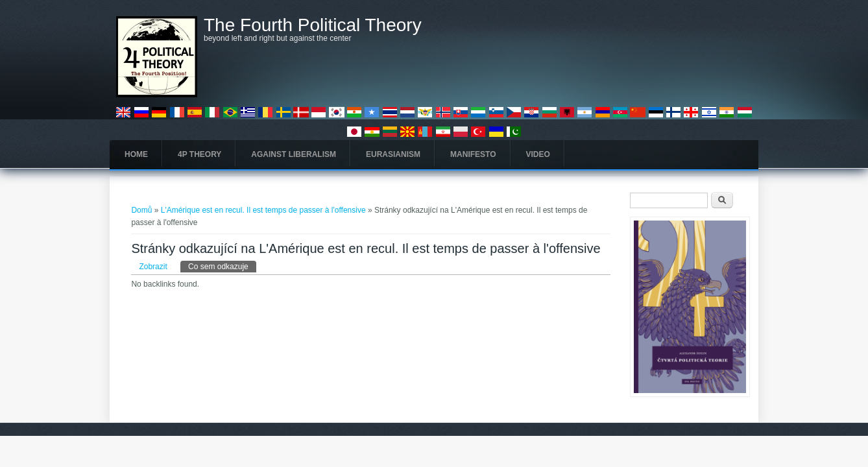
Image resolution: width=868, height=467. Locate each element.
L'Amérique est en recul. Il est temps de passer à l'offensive (263, 210)
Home (136, 154)
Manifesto (473, 154)
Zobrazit (153, 267)
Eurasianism (393, 154)
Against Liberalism (294, 154)
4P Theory (199, 154)
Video (538, 154)
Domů (141, 210)
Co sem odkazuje (222, 266)
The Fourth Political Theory (313, 25)
